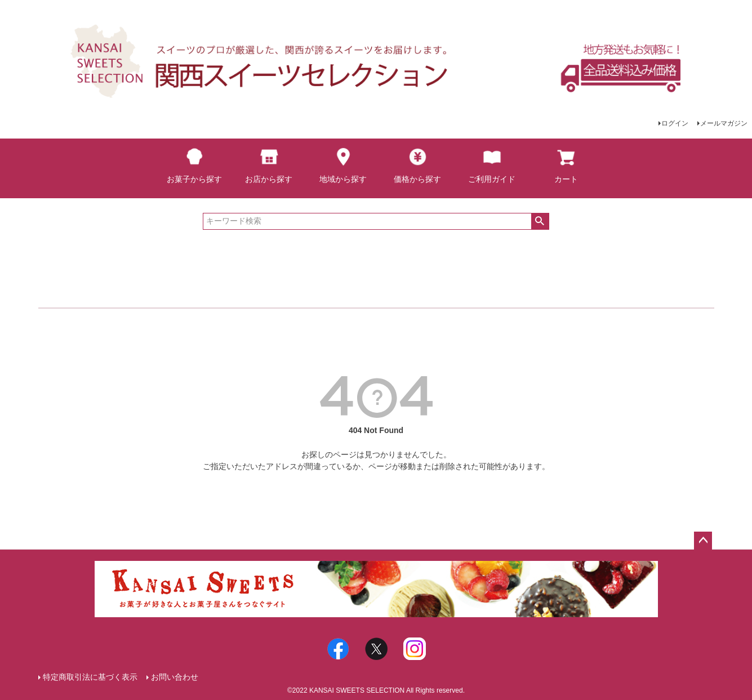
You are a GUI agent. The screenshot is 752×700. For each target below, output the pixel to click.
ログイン (675, 123)
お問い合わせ (175, 677)
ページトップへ (703, 541)
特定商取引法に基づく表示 (90, 677)
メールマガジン (724, 123)
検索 (540, 221)
